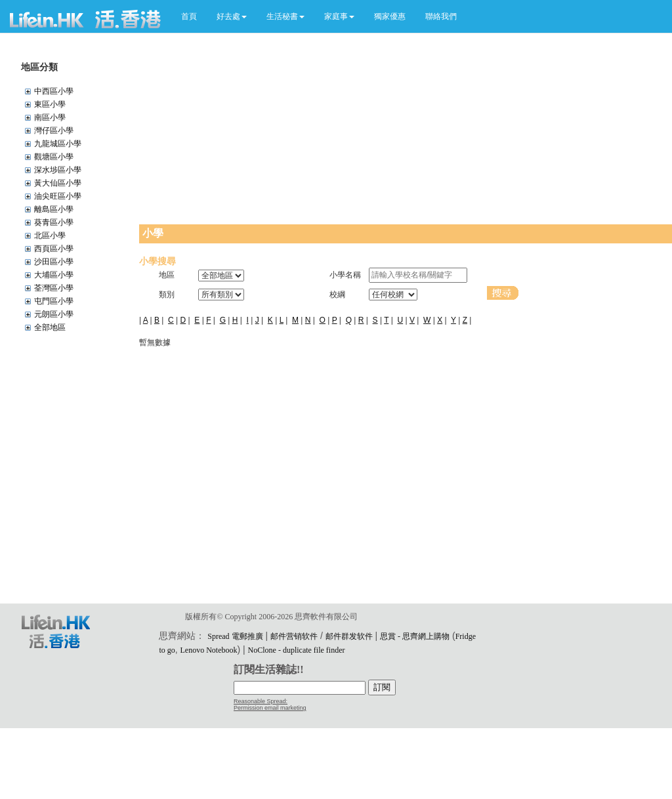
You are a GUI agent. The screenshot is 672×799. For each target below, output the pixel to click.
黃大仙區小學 (58, 183)
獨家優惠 (390, 16)
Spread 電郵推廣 (235, 636)
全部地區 (50, 327)
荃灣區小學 (54, 288)
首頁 (189, 16)
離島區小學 (54, 209)
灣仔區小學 (54, 131)
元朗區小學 (54, 314)
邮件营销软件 (294, 636)
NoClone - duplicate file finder (297, 650)
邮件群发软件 (349, 636)
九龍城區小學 (58, 144)
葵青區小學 (54, 222)
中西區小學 (54, 91)
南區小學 (50, 117)
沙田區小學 (54, 262)
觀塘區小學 (54, 157)
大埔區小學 (54, 275)
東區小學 (50, 104)
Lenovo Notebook (209, 650)
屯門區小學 (54, 301)
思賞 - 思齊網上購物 (415, 636)
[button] (232, 16)
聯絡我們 (441, 16)
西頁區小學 (54, 249)
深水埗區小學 (58, 170)
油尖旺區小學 (58, 196)
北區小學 (50, 236)
